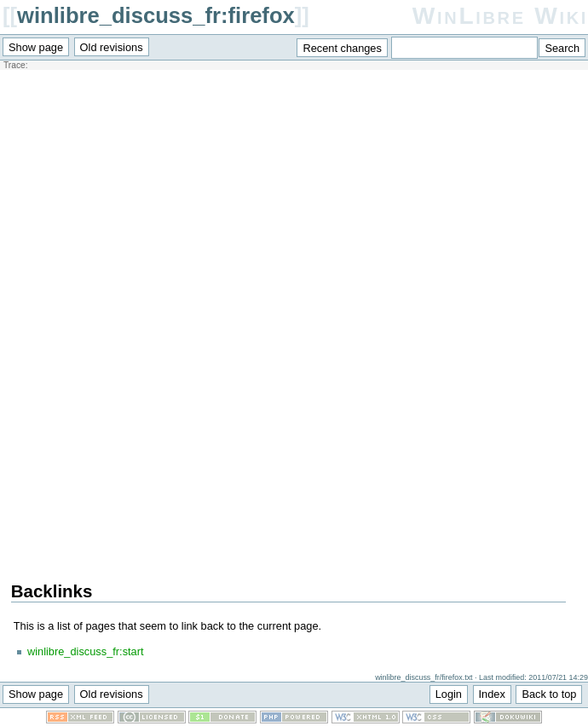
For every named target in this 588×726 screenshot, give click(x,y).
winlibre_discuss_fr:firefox (156, 15)
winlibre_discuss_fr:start (86, 651)
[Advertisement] (289, 193)
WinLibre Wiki (500, 16)
